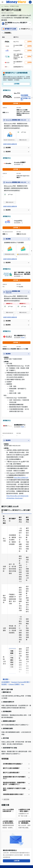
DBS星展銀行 (6, 682)
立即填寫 (17, 84)
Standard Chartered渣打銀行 (20, 682)
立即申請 (17, 104)
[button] (16, 24)
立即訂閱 (17, 861)
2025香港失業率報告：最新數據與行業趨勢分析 (24, 823)
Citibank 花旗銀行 (14, 684)
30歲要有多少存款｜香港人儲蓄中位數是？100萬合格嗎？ (24, 812)
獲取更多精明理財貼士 (10, 850)
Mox (23, 684)
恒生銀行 (4, 684)
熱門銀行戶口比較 (14, 6)
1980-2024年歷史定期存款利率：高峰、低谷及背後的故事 (8, 812)
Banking (7, 6)
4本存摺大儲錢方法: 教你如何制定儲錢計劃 (9, 823)
